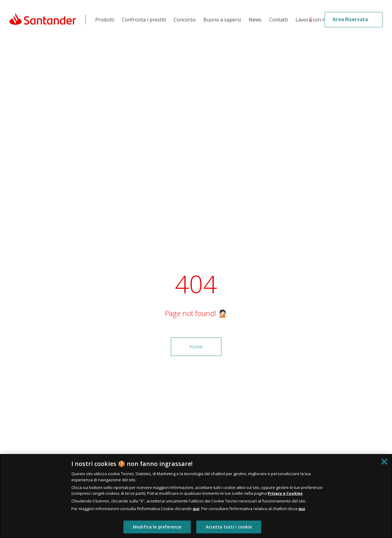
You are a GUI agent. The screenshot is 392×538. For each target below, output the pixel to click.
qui (196, 509)
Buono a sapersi (222, 20)
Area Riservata (350, 19)
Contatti (279, 20)
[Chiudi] (384, 462)
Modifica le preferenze (157, 527)
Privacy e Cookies (285, 493)
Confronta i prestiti (144, 20)
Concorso (185, 20)
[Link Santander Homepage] (43, 19)
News (255, 20)
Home (196, 347)
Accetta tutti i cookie (229, 527)
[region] (196, 496)
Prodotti (105, 20)
